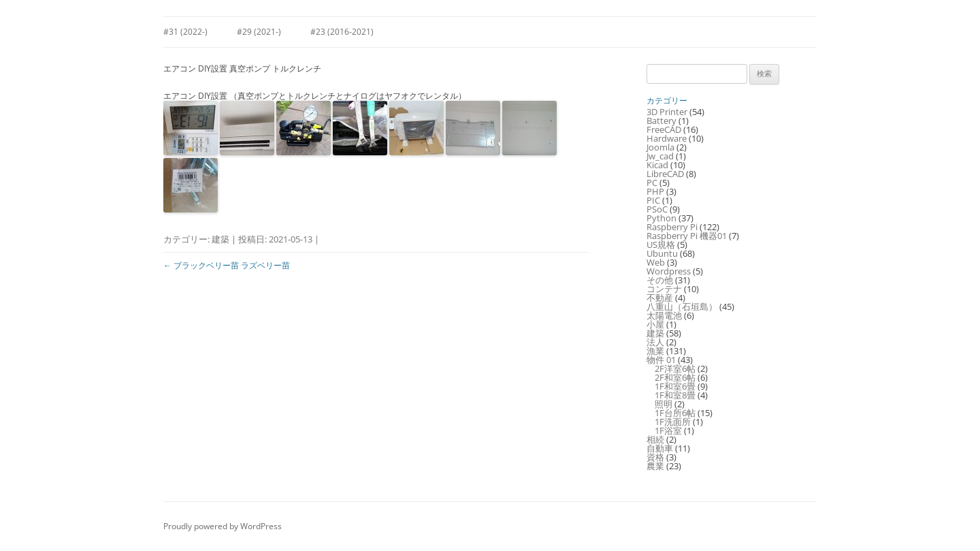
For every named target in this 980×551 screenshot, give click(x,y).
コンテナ (664, 289)
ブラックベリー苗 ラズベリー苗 (227, 265)
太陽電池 (664, 315)
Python (661, 218)
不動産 (660, 298)
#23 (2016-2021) (342, 32)
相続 (655, 439)
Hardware (667, 138)
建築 (220, 239)
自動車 (660, 448)
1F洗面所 (673, 422)
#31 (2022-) (185, 32)
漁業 (655, 351)
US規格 (661, 245)
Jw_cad (660, 156)
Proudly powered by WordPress (223, 526)
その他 (660, 280)
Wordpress (669, 271)
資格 (655, 457)
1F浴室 (668, 430)
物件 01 (661, 360)
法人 (655, 342)
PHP (655, 191)
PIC (653, 200)
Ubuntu (662, 253)
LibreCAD (665, 174)
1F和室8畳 (675, 395)
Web (656, 262)
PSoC (657, 209)
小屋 (655, 324)
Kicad (657, 165)
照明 (664, 404)
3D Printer (667, 112)
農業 (655, 466)
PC (652, 183)
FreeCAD (664, 129)
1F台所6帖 (675, 413)
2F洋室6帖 (675, 368)
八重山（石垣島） (682, 306)
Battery (661, 121)
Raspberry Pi (672, 227)
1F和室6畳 (675, 386)
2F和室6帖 (675, 377)
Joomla (660, 147)
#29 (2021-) (259, 32)
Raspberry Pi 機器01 (687, 236)
